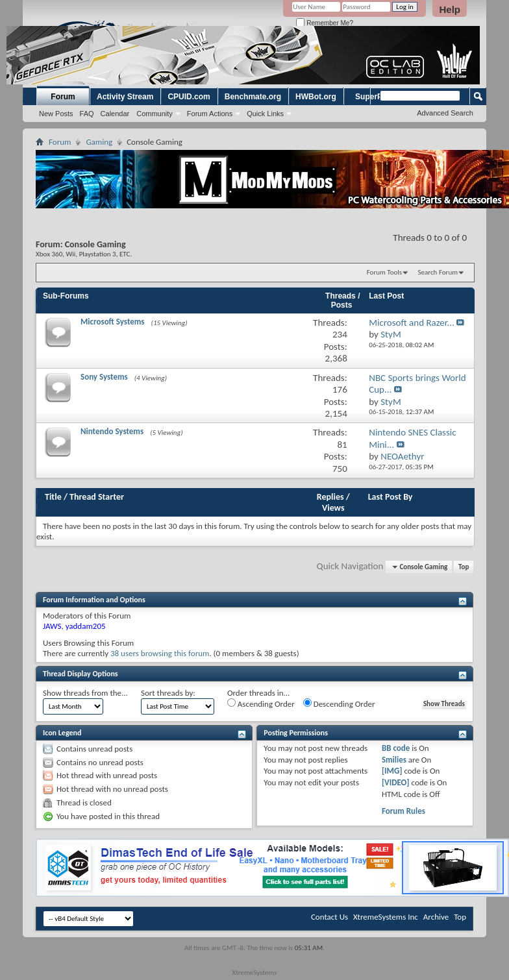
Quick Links (265, 114)
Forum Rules (403, 811)
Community (155, 114)
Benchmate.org (253, 97)
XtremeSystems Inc (386, 917)
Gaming (99, 142)
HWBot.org (316, 97)
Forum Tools (384, 272)
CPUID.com (189, 97)
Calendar (115, 114)
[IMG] (392, 771)
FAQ (87, 114)
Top (464, 567)
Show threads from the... (85, 693)
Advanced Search (445, 113)
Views (333, 508)
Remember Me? (324, 23)
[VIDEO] (396, 782)
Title (53, 497)
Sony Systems (104, 377)
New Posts (56, 114)
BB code (396, 748)
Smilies (394, 760)
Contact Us (329, 917)
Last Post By (391, 497)
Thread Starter (97, 497)
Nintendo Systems (112, 431)
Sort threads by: (168, 693)
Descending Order (339, 704)
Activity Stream (125, 97)
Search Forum (438, 272)
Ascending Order (261, 704)
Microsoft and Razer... (412, 323)
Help (450, 9)
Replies (330, 497)
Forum (63, 97)
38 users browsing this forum (160, 653)
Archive (436, 917)
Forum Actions (210, 114)
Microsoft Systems (113, 322)
